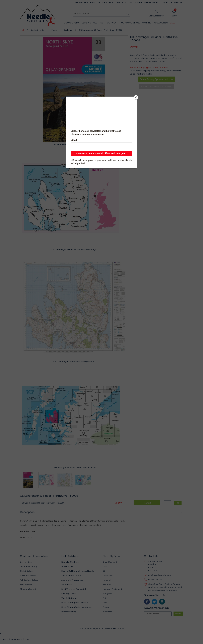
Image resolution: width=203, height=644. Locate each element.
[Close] (136, 97)
